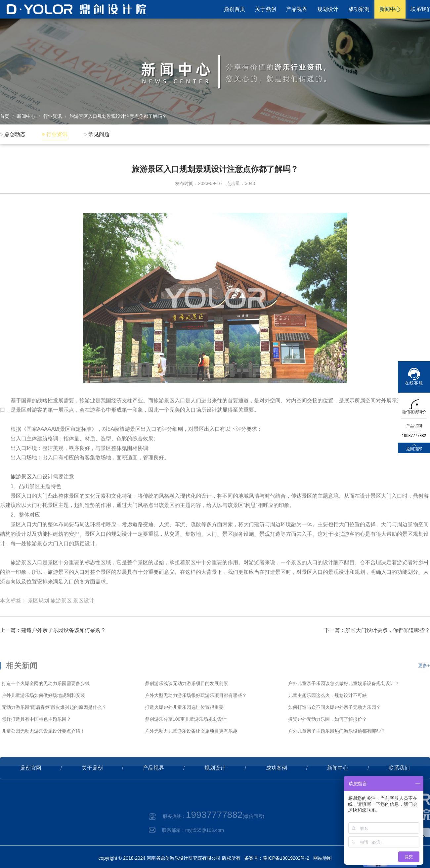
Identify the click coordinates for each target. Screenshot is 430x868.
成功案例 (359, 9)
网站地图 (322, 858)
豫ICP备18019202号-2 (286, 858)
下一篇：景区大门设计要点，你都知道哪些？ (377, 645)
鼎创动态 (15, 134)
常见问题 (99, 134)
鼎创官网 (31, 783)
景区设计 (84, 620)
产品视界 (297, 9)
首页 (5, 116)
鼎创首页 (235, 9)
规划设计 (328, 9)
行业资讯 (53, 116)
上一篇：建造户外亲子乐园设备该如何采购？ (53, 645)
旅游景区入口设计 (32, 496)
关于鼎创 (266, 9)
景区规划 (38, 620)
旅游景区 (61, 620)
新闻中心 (390, 9)
